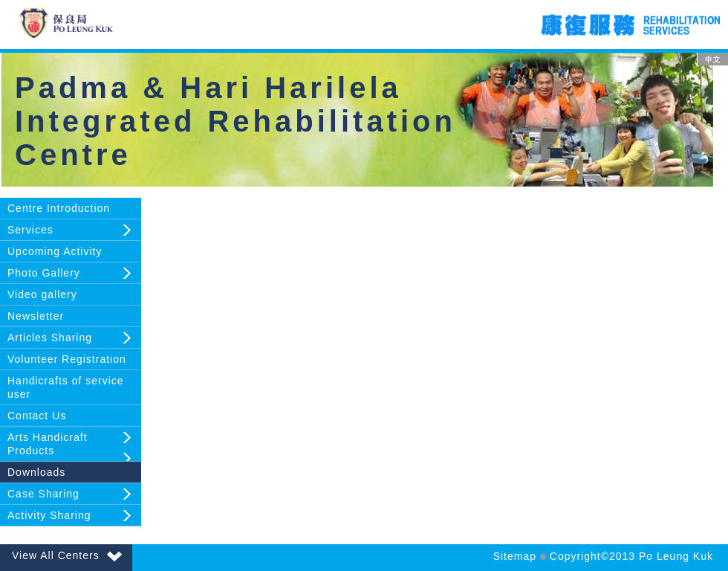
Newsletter (36, 316)
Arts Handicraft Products (48, 444)
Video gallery (42, 294)
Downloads (36, 472)
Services (30, 230)
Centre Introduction (59, 208)
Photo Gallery (44, 273)
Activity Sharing (49, 515)
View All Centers (67, 555)
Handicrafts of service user (66, 387)
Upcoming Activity (55, 251)
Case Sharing (43, 494)
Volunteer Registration (67, 359)
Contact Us (37, 416)
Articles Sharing (50, 338)
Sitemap (515, 556)
